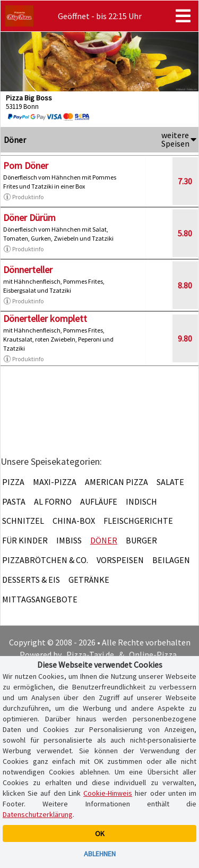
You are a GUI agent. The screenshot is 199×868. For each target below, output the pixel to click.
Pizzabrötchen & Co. (45, 560)
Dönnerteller (28, 270)
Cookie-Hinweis (108, 793)
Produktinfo (23, 197)
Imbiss (69, 540)
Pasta (14, 501)
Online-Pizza (153, 654)
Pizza (13, 482)
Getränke (89, 580)
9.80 (185, 338)
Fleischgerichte (138, 521)
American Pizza (116, 482)
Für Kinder (25, 540)
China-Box (74, 521)
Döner (104, 540)
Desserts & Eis (31, 580)
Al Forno (53, 501)
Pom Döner (26, 165)
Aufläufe (99, 501)
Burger (141, 540)
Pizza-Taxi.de (90, 654)
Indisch (141, 501)
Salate (170, 482)
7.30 (185, 181)
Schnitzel (23, 521)
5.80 (185, 233)
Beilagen (171, 560)
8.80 (185, 285)
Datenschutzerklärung (38, 814)
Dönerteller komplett (45, 318)
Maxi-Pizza (55, 482)
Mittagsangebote (40, 599)
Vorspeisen (120, 560)
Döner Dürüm (29, 218)
